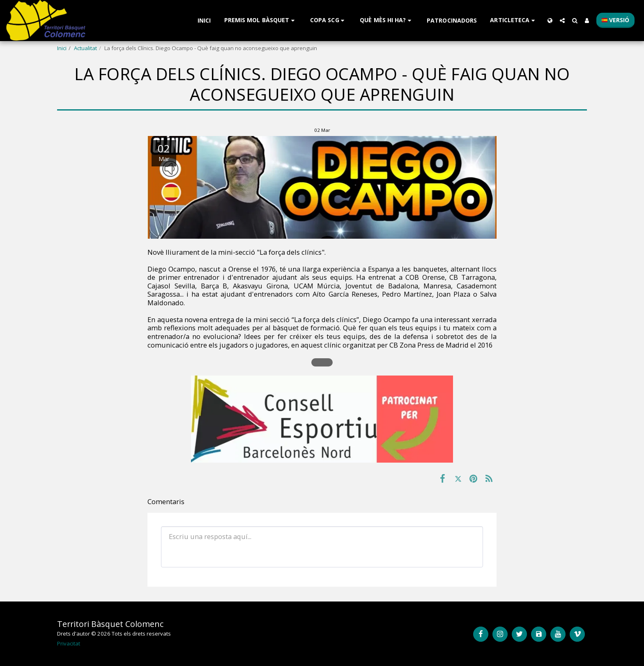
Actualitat (85, 48)
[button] (261, 20)
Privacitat (69, 643)
